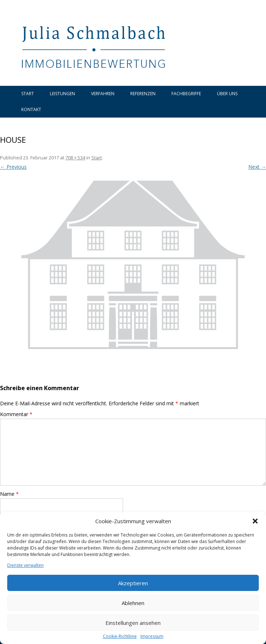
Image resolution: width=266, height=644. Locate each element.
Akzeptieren (133, 583)
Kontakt (31, 109)
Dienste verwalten (25, 565)
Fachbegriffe (186, 94)
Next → (257, 167)
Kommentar (16, 414)
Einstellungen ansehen (133, 623)
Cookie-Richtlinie (120, 636)
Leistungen (62, 94)
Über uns (227, 94)
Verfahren (103, 94)
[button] (255, 521)
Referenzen (143, 94)
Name (9, 494)
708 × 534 (75, 158)
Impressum (152, 636)
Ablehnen (133, 603)
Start (28, 94)
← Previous (13, 167)
